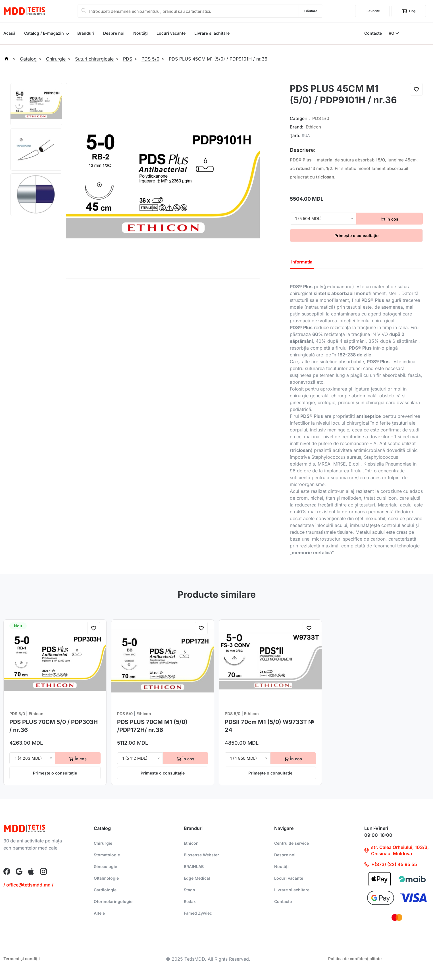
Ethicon (313, 127)
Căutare (311, 11)
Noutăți (140, 33)
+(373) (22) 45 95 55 (391, 864)
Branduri (86, 33)
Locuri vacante (171, 33)
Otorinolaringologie (113, 901)
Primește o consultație (356, 235)
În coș (390, 219)
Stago (190, 890)
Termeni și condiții (22, 959)
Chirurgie (103, 843)
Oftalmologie (106, 878)
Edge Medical (197, 878)
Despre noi (114, 33)
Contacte (373, 33)
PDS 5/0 (321, 118)
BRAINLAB (194, 866)
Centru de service (292, 843)
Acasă (9, 33)
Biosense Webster (201, 855)
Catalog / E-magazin (44, 33)
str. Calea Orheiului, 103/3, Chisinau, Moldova (396, 850)
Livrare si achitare (212, 33)
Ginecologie (105, 866)
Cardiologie (105, 890)
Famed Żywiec (198, 913)
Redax (190, 901)
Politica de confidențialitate (355, 959)
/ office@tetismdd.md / (28, 885)
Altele (99, 913)
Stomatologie (107, 855)
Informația (302, 262)
